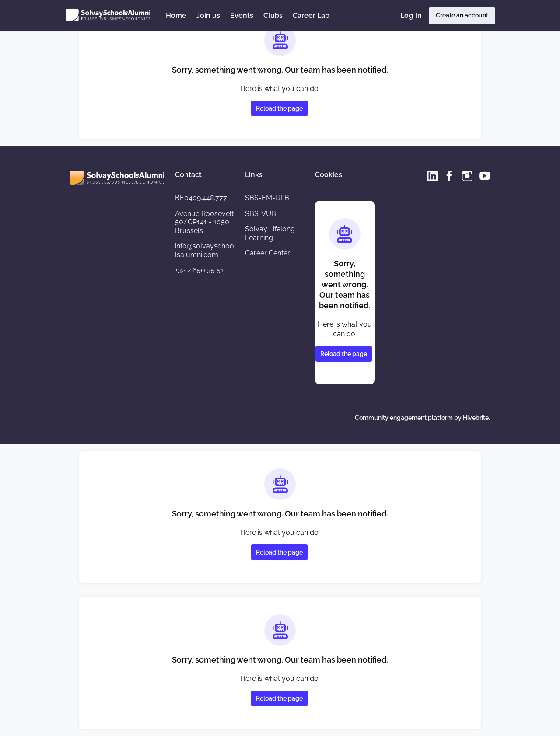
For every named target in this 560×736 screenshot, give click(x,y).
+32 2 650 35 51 (199, 270)
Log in (411, 16)
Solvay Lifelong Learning (270, 233)
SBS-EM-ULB (267, 198)
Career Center (268, 253)
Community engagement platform (404, 418)
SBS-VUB (261, 214)
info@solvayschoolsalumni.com (205, 250)
